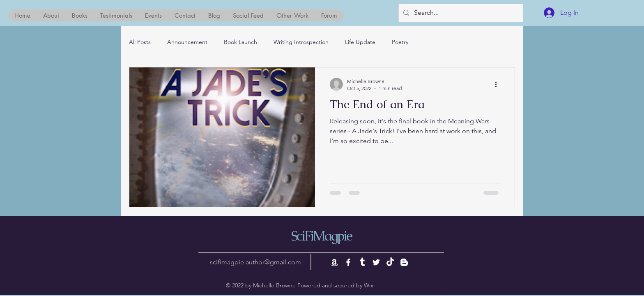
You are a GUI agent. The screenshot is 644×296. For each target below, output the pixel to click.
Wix (369, 285)
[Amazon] (334, 262)
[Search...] (460, 13)
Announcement (187, 42)
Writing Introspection (301, 42)
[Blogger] (404, 262)
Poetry (400, 42)
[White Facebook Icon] (348, 262)
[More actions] (499, 84)
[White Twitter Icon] (376, 262)
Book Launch (240, 42)
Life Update (360, 42)
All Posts (140, 42)
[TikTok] (390, 262)
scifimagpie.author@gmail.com (255, 262)
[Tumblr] (362, 262)
